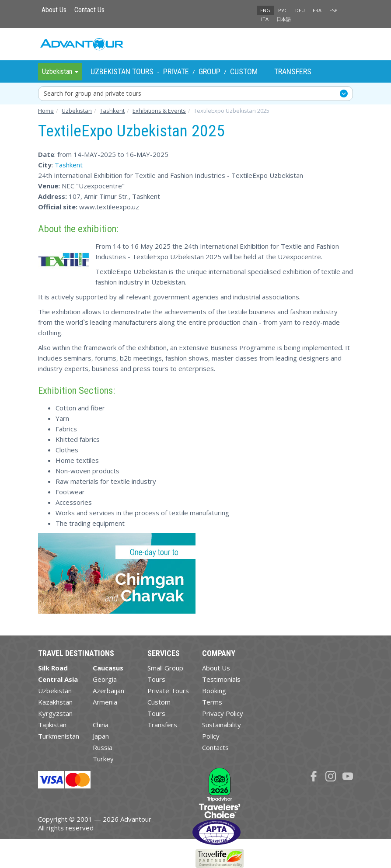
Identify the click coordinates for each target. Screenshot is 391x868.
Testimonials (221, 679)
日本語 (284, 19)
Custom (244, 71)
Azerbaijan (108, 691)
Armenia (105, 702)
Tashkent (69, 165)
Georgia (105, 679)
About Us (54, 10)
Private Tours (168, 691)
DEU (300, 10)
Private (176, 71)
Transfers (293, 71)
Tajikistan (52, 725)
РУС (283, 10)
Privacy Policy (223, 713)
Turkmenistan (59, 736)
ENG (265, 10)
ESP (333, 10)
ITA (265, 19)
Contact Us (89, 10)
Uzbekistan (55, 691)
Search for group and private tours (93, 93)
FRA (317, 10)
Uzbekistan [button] (60, 71)
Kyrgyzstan (55, 713)
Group (209, 71)
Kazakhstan (55, 702)
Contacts (215, 747)
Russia (103, 747)
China (101, 725)
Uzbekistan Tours (122, 71)
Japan (101, 736)
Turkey (103, 759)
